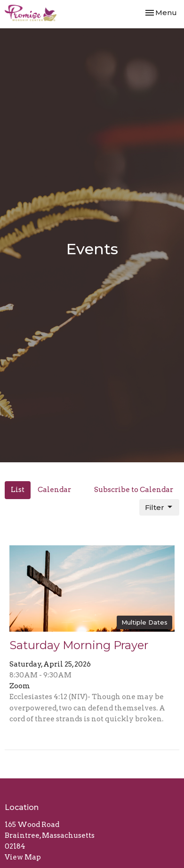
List (18, 490)
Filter (159, 507)
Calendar (54, 490)
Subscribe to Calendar (134, 490)
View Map (23, 857)
